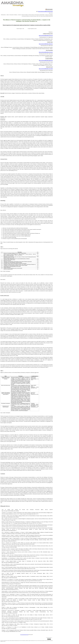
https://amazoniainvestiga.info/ (24, 635)
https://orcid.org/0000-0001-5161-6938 (46, 69)
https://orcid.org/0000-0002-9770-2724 (46, 36)
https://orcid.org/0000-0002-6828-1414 (46, 60)
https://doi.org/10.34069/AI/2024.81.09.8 (45, 11)
